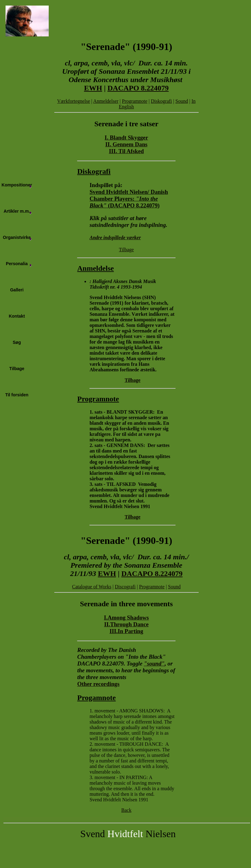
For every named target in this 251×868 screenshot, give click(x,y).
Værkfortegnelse (74, 101)
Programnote (135, 101)
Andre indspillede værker (115, 238)
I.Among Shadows (126, 618)
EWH (93, 88)
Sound (182, 101)
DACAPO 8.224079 (138, 88)
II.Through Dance (126, 624)
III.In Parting (126, 631)
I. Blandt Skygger (126, 138)
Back (126, 810)
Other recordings (98, 684)
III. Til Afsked (126, 151)
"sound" (154, 664)
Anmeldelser (106, 101)
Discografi (125, 587)
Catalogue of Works (92, 587)
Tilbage (126, 250)
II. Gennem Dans (126, 144)
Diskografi (161, 101)
